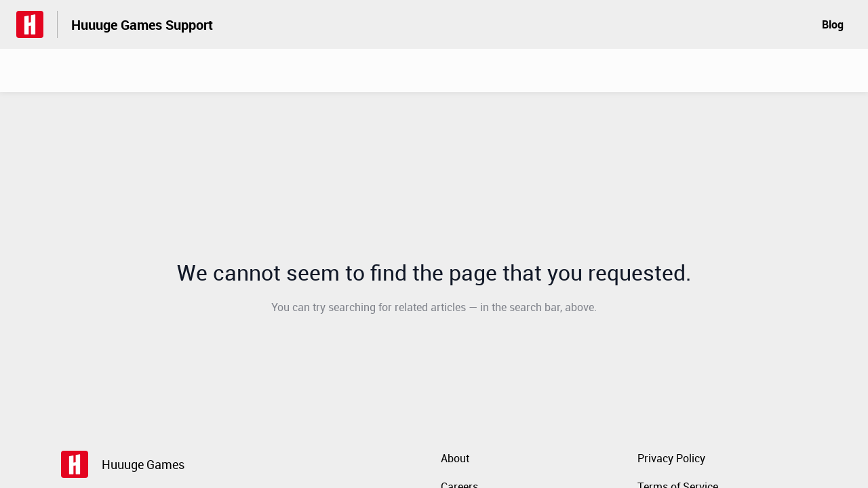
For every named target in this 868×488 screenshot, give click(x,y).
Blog (833, 24)
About (455, 458)
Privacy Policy (671, 458)
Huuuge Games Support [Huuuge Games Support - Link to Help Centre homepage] (142, 25)
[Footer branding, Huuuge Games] (130, 464)
